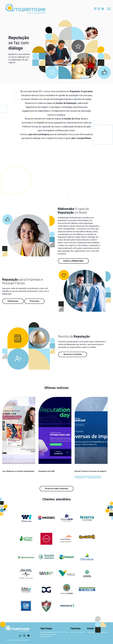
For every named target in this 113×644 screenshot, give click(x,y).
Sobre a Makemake (73, 261)
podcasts (82, 477)
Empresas (13, 301)
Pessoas (34, 301)
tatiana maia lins (94, 477)
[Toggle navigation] (109, 9)
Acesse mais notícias (57, 489)
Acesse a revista (73, 354)
